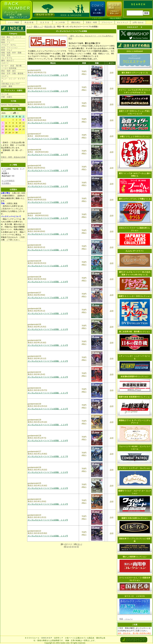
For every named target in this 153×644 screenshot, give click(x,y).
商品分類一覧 (50, 27)
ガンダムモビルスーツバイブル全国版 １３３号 (48, 361)
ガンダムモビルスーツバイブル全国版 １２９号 (48, 425)
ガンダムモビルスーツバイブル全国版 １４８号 (48, 123)
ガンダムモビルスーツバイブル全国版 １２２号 (48, 536)
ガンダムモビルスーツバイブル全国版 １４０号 (48, 250)
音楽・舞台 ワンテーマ (11, 37)
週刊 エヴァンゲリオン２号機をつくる (135, 199)
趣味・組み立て (8, 60)
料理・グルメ (7, 50)
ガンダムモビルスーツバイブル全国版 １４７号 (48, 139)
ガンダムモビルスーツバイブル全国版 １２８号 (48, 441)
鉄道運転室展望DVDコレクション (135, 377)
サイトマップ (122, 22)
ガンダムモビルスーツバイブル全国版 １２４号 (48, 504)
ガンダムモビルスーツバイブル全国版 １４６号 (48, 155)
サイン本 (5, 94)
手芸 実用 (6, 55)
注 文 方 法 (45, 22)
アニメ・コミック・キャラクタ (13, 80)
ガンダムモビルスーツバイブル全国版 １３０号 (48, 409)
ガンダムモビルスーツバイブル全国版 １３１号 (48, 393)
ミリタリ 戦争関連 (9, 68)
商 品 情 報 (29, 22)
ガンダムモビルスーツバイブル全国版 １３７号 (48, 298)
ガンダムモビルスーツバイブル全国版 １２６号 (48, 472)
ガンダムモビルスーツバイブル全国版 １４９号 (48, 107)
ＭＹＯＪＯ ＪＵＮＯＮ (135, 596)
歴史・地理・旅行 (9, 71)
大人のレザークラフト (135, 251)
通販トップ (38, 27)
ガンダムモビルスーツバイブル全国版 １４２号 (48, 218)
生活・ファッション (9, 48)
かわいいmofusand (135, 51)
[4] (73, 547)
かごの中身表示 (8, 181)
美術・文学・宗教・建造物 (12, 73)
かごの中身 (60, 22)
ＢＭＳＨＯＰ (47, 638)
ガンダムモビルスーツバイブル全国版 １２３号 (48, 520)
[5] (75, 547)
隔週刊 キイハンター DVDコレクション (135, 296)
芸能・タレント (8, 40)
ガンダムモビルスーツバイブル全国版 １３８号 (48, 282)
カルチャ (5, 76)
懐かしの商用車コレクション (135, 557)
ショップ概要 (13, 22)
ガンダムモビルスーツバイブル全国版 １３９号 (48, 266)
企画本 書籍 (7, 86)
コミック (97, 18)
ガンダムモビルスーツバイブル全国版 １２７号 (48, 456)
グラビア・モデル (9, 45)
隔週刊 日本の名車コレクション (135, 518)
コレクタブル (7, 58)
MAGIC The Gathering (10, 105)
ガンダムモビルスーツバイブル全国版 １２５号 (48, 488)
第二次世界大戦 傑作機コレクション (135, 332)
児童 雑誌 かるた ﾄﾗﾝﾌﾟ (11, 84)
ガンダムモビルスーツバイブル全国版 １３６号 (48, 313)
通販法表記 (76, 22)
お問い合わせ (138, 22)
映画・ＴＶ (6, 42)
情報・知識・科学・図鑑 (11, 53)
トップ (29, 27)
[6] (78, 547)
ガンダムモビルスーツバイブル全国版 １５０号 (48, 91)
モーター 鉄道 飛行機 (11, 66)
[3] (70, 547)
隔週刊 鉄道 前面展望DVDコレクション (135, 397)
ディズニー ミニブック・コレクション (135, 468)
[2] (68, 547)
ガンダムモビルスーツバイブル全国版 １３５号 (48, 329)
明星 (121, 619)
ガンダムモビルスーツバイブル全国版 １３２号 (48, 377)
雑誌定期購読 (116, 18)
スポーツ (5, 63)
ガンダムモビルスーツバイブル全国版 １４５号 (48, 170)
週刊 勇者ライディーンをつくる (135, 73)
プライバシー (107, 22)
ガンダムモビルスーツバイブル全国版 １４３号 (48, 202)
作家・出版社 (7, 97)
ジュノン (128, 619)
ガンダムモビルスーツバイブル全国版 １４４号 (48, 186)
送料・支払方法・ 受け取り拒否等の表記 (134, 633)
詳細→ (21, 109)
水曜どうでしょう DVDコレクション (135, 137)
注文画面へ (6, 183)
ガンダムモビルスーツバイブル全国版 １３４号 (48, 345)
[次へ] (80, 544)
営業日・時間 (91, 22)
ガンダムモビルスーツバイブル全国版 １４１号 (48, 234)
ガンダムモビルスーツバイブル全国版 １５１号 (48, 75)
